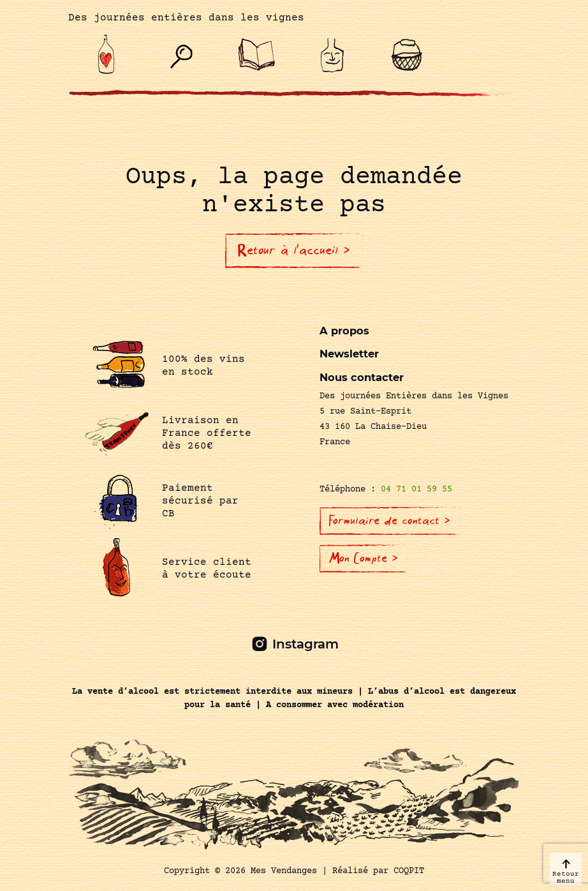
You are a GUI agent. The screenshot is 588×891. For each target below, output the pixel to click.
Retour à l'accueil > (294, 250)
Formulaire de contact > (390, 521)
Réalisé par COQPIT (378, 871)
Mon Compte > (364, 558)
